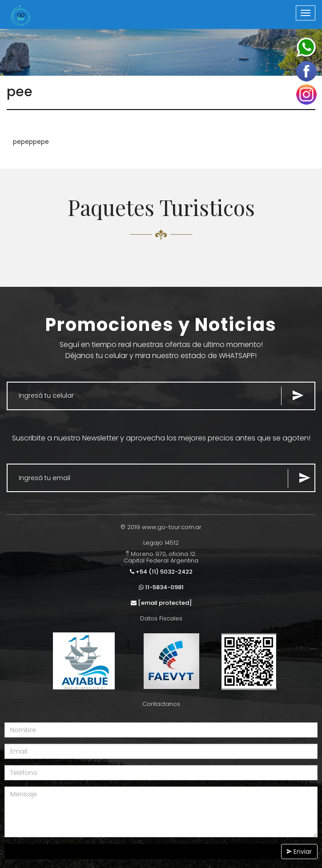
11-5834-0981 (161, 587)
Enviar (299, 852)
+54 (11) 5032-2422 (161, 572)
